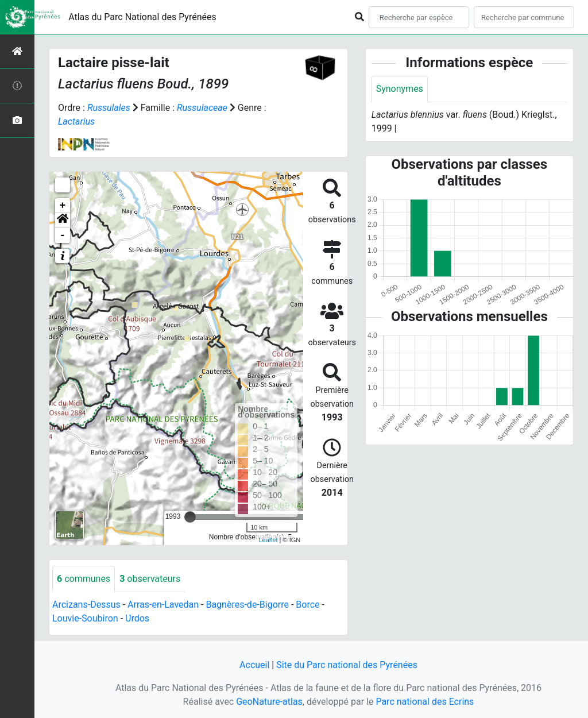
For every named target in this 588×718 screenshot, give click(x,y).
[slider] (190, 517)
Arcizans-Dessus (86, 605)
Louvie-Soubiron (85, 618)
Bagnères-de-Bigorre (247, 605)
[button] (63, 221)
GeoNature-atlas (269, 702)
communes (84, 579)
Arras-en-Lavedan (163, 605)
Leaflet (268, 540)
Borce (307, 605)
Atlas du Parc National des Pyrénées (142, 17)
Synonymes (400, 89)
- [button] (63, 236)
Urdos (137, 618)
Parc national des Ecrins (425, 702)
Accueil (254, 665)
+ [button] (63, 206)
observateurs (150, 579)
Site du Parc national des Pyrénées (347, 665)
